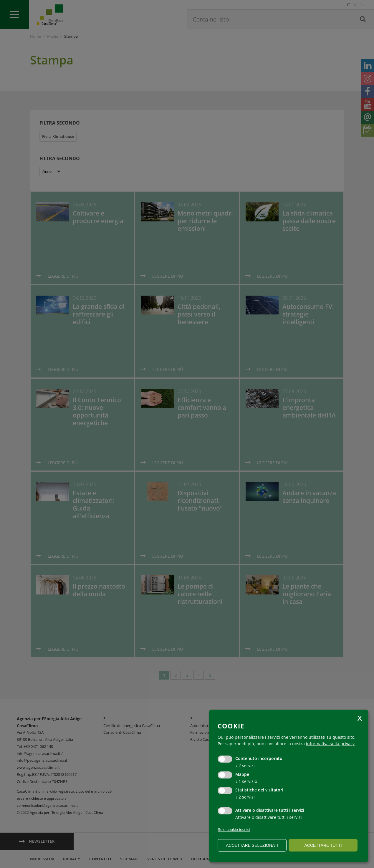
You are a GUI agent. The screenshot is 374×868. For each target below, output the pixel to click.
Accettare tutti (323, 845)
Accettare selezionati (252, 845)
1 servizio (246, 781)
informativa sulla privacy (330, 744)
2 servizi (245, 765)
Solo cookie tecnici (234, 830)
